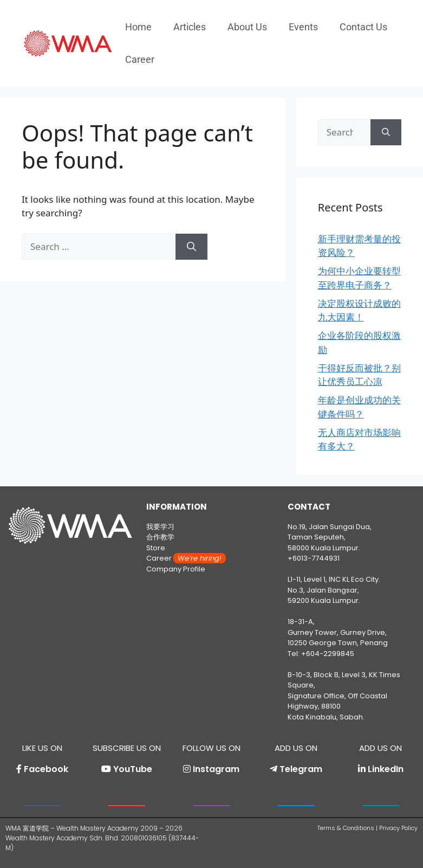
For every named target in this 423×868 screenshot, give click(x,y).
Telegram (301, 769)
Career (140, 59)
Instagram (216, 769)
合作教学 (160, 537)
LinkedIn (386, 769)
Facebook (46, 769)
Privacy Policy (398, 828)
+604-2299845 (328, 654)
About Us (247, 27)
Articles (190, 27)
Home (138, 27)
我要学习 (160, 527)
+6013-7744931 (314, 558)
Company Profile (176, 569)
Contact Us (363, 27)
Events (303, 27)
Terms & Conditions (346, 828)
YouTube (133, 769)
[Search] (191, 247)
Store (156, 548)
